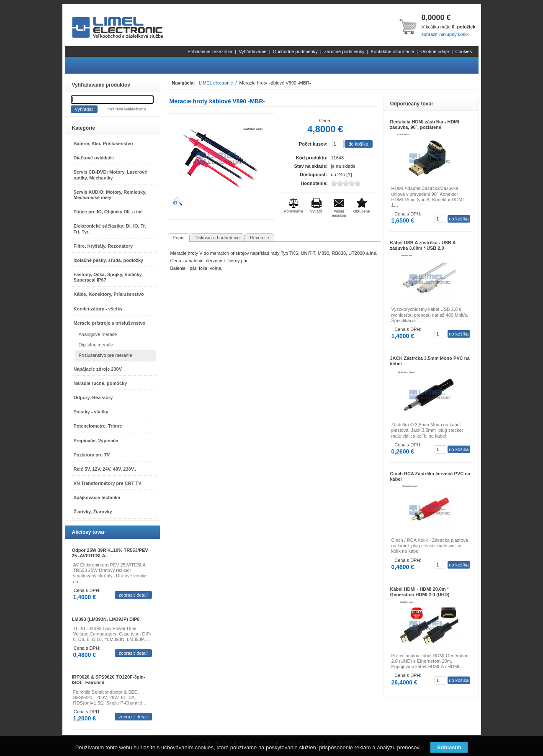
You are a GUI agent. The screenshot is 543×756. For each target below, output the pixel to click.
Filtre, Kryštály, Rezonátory (103, 246)
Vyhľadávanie (252, 51)
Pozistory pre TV (92, 455)
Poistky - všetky (91, 412)
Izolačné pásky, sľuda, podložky (109, 260)
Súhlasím (449, 747)
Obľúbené (362, 211)
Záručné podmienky (344, 51)
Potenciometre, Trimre (98, 426)
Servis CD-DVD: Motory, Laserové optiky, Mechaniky (111, 175)
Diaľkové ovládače (94, 158)
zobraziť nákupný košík (445, 34)
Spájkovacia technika (97, 497)
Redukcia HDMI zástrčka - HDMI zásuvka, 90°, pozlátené (425, 124)
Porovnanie (294, 211)
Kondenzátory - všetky (98, 309)
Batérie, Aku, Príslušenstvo (103, 144)
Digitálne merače (96, 345)
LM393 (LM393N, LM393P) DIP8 (106, 619)
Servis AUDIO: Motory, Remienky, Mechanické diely (110, 195)
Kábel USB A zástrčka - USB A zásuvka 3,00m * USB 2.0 (423, 245)
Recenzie (260, 238)
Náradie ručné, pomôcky (100, 383)
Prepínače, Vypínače (96, 441)
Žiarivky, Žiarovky (93, 512)
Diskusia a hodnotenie (217, 238)
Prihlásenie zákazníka (210, 51)
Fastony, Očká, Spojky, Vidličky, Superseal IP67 (108, 277)
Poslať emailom (339, 213)
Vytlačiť (317, 211)
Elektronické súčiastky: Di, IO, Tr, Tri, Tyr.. (110, 229)
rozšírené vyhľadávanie (127, 109)
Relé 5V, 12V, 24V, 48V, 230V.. (105, 469)
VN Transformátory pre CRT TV (108, 483)
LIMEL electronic (216, 83)
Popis (179, 238)
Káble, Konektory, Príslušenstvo (109, 294)
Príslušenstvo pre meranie (106, 355)
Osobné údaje (435, 51)
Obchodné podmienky (295, 51)
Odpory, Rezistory (93, 397)
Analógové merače (98, 334)
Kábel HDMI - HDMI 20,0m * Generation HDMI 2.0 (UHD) (420, 592)
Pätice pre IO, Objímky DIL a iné (108, 212)
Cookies (463, 51)
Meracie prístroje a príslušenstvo (110, 323)
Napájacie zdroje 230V (98, 369)
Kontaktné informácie (392, 51)
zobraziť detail (133, 595)
